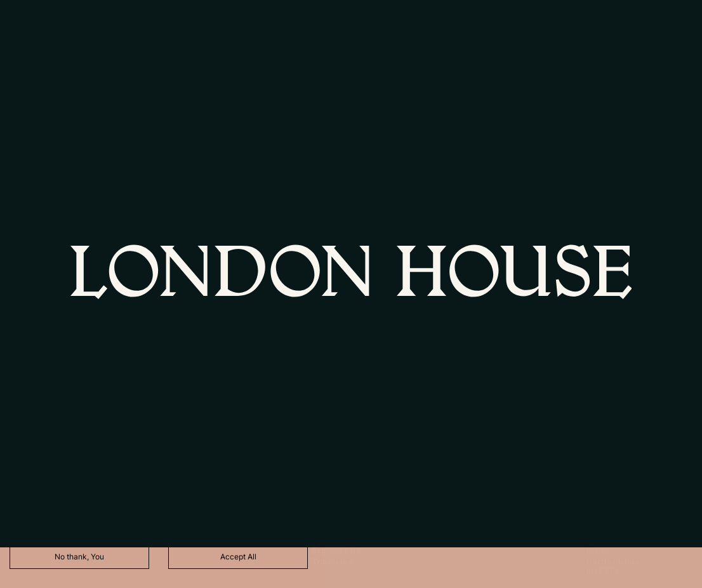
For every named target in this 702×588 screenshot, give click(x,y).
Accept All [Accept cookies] (238, 557)
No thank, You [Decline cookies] (79, 557)
